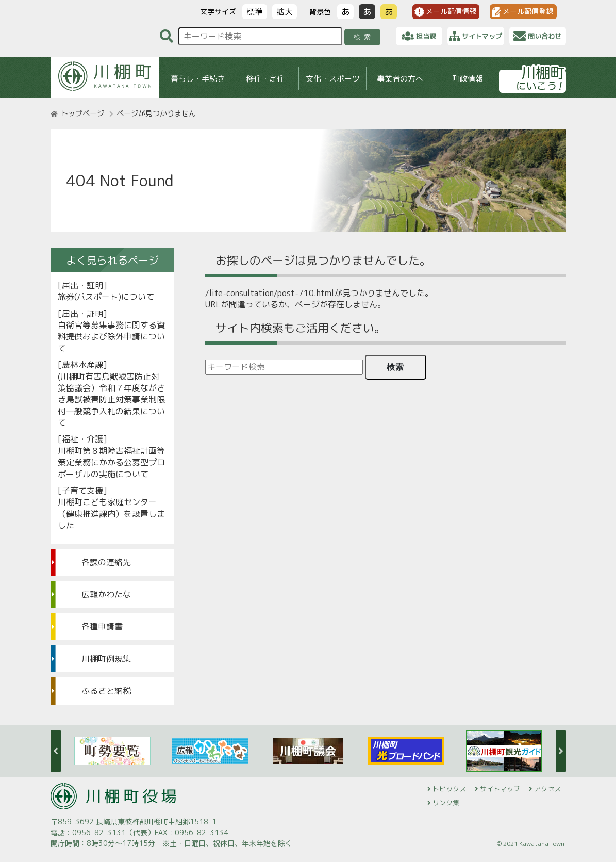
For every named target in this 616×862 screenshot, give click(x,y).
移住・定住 (265, 79)
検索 (364, 37)
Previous (56, 751)
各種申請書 (102, 626)
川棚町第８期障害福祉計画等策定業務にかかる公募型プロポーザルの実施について (111, 462)
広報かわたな (106, 594)
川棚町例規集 (106, 659)
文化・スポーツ (332, 79)
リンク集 (446, 803)
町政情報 (468, 79)
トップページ (82, 113)
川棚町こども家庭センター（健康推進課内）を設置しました (111, 514)
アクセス (547, 789)
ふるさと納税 (106, 691)
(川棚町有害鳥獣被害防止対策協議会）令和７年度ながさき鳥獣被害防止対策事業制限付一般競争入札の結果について (111, 400)
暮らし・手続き (197, 79)
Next (561, 751)
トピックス (449, 789)
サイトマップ (500, 789)
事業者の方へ (400, 79)
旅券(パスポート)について (106, 297)
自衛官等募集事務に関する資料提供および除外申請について (111, 337)
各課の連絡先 (106, 562)
